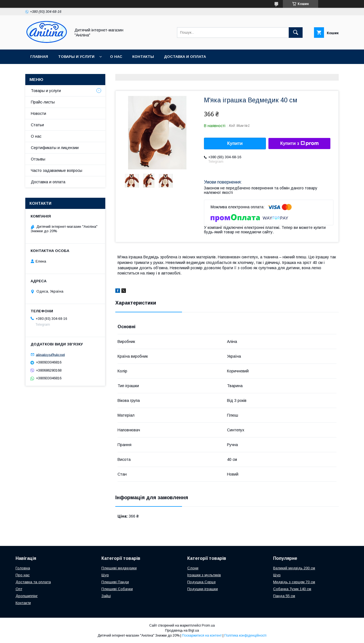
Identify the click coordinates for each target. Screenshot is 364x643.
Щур (105, 575)
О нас (116, 57)
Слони (193, 568)
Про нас (23, 575)
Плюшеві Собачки (117, 589)
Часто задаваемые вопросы (57, 170)
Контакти (23, 603)
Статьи (37, 125)
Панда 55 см (284, 596)
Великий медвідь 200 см (294, 568)
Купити (235, 143)
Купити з (299, 144)
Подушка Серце (201, 582)
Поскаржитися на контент (202, 635)
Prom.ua (208, 625)
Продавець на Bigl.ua (182, 630)
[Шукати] (296, 33)
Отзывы (38, 159)
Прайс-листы (43, 102)
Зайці (106, 596)
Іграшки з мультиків (204, 575)
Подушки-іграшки (203, 589)
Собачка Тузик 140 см (292, 589)
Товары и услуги (76, 57)
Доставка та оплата (33, 582)
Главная (39, 57)
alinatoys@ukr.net (50, 354)
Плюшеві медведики (119, 568)
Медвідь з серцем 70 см (294, 582)
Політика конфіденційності (245, 635)
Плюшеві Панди (115, 582)
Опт (19, 589)
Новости (38, 113)
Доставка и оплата (185, 57)
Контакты (143, 57)
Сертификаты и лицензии (55, 148)
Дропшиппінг (27, 596)
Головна (23, 568)
